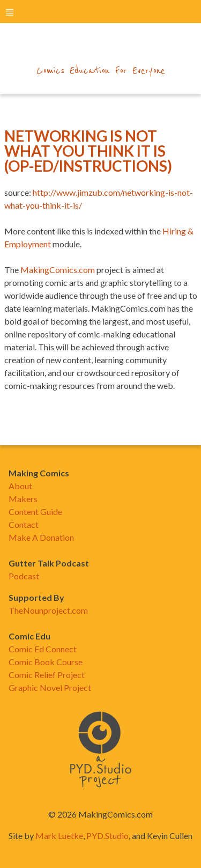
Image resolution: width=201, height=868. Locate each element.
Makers (23, 499)
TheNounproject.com (48, 610)
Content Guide (35, 512)
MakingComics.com (58, 270)
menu (10, 12)
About (20, 486)
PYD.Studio (107, 836)
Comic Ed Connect (43, 649)
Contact (24, 524)
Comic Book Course (46, 662)
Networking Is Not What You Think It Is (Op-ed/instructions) (88, 151)
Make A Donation (41, 537)
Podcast (24, 576)
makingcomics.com (100, 49)
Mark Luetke (59, 836)
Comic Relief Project (47, 675)
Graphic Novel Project (50, 687)
